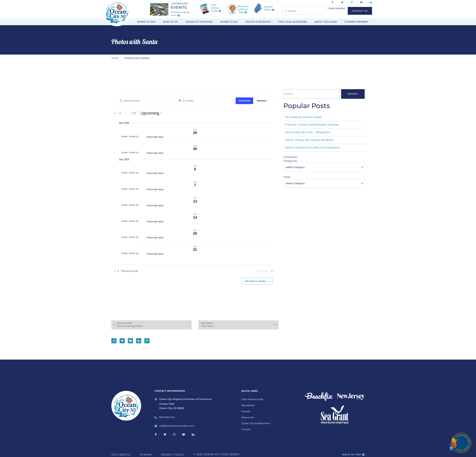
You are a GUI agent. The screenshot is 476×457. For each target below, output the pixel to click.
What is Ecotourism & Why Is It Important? (313, 148)
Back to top (354, 455)
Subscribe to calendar (255, 281)
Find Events (244, 101)
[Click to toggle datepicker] (151, 113)
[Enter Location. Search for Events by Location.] (206, 101)
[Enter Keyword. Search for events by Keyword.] (147, 101)
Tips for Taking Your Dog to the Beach (309, 140)
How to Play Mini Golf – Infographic (308, 132)
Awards (246, 411)
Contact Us (360, 11)
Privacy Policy (173, 455)
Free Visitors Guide (252, 399)
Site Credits (121, 455)
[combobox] (324, 167)
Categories (290, 161)
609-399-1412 (167, 417)
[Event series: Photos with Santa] (137, 137)
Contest (246, 429)
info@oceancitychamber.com (177, 426)
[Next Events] (125, 113)
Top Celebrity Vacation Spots (303, 117)
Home (115, 58)
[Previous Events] (119, 113)
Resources (248, 417)
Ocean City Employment (256, 423)
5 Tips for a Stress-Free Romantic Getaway (312, 125)
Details (175, 15)
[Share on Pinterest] (147, 341)
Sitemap (146, 455)
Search (353, 94)
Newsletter (248, 405)
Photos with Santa (155, 137)
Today (134, 113)
